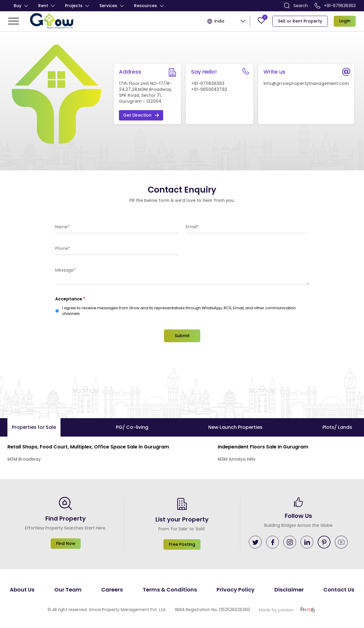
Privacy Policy (236, 590)
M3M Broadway (24, 459)
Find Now (66, 543)
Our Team (68, 590)
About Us (22, 590)
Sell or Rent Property (300, 21)
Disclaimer (289, 590)
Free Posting (182, 544)
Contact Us (339, 590)
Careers (112, 590)
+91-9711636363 (335, 6)
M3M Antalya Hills (237, 459)
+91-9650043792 (209, 89)
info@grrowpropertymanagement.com (306, 83)
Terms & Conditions (170, 590)
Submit (182, 336)
